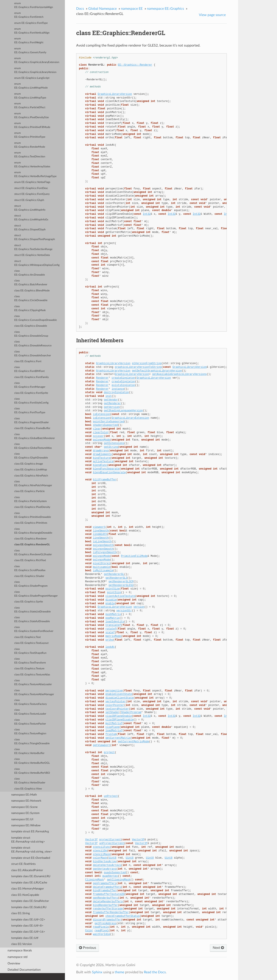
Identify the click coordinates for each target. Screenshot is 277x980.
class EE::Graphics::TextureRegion (30, 732)
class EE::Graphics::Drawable (31, 326)
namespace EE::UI (22, 819)
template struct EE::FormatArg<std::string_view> (32, 850)
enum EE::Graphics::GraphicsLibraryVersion (35, 70)
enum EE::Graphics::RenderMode (30, 145)
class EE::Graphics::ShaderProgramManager (36, 594)
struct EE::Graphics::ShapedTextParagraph (35, 237)
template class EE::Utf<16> (28, 932)
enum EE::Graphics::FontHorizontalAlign (34, 5)
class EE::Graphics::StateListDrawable (32, 610)
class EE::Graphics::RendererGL (32, 545)
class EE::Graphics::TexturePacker (30, 722)
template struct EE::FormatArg (30, 832)
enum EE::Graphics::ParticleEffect (30, 106)
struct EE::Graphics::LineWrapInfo (30, 208)
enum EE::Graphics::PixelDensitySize (31, 115)
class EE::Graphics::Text (27, 637)
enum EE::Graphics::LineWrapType (30, 96)
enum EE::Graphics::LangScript (32, 78)
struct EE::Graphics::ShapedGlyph (30, 228)
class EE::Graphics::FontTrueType (30, 411)
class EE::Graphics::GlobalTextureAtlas (33, 446)
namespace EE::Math (24, 795)
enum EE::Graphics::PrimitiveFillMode (32, 125)
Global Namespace (102, 9)
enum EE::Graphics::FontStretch (29, 15)
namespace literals (20, 950)
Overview (14, 963)
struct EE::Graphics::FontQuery (32, 194)
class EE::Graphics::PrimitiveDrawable (33, 515)
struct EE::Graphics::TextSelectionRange (33, 247)
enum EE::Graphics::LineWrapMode (31, 86)
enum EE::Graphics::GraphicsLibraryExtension (37, 60)
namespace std (18, 957)
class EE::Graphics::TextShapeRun (30, 651)
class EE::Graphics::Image (29, 464)
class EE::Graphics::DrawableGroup (31, 334)
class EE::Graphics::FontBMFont (29, 369)
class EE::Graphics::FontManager (30, 385)
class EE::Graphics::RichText (30, 560)
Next (218, 948)
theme (119, 972)
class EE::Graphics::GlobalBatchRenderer (35, 436)
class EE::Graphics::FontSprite (31, 393)
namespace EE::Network (26, 801)
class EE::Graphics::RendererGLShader (33, 553)
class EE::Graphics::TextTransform (30, 661)
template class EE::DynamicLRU (31, 876)
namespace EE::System (25, 813)
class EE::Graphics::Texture (29, 669)
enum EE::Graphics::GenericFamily (30, 51)
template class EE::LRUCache (29, 883)
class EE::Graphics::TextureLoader (30, 712)
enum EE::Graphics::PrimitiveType (30, 135)
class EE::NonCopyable (25, 895)
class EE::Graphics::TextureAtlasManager (34, 692)
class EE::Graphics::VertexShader (30, 781)
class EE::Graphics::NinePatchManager (33, 484)
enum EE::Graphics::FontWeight (29, 41)
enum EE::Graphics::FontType (31, 23)
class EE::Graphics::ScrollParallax (30, 568)
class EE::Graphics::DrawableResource (33, 344)
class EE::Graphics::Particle (29, 491)
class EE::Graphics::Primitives (31, 523)
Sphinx (97, 972)
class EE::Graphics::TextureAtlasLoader (33, 682)
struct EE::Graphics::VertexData (32, 255)
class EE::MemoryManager (28, 889)
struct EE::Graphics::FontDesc (31, 188)
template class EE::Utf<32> (28, 920)
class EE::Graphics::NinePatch (31, 476)
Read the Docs (155, 972)
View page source (212, 15)
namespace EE (132, 9)
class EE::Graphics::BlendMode (32, 291)
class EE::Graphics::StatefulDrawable (32, 619)
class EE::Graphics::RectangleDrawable (33, 531)
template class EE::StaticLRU (29, 907)
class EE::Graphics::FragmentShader (31, 421)
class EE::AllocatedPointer (27, 870)
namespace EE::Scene (24, 807)
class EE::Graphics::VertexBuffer (29, 751)
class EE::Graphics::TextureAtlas (32, 675)
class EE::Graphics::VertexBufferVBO (32, 771)
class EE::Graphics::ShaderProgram (31, 584)
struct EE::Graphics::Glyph (29, 200)
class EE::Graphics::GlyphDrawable (31, 456)
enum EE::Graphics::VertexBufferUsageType (35, 174)
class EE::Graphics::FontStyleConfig (31, 401)
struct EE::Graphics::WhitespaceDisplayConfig (37, 263)
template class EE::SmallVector (30, 901)
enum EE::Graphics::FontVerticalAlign (32, 31)
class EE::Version (22, 944)
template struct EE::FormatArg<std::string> (28, 840)
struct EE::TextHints (23, 864)
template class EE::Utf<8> (27, 926)
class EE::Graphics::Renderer (30, 539)
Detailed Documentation (24, 970)
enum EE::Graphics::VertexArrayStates (32, 165)
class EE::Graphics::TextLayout (31, 643)
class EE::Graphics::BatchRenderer (31, 283)
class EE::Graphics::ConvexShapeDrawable (35, 318)
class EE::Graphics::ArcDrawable (30, 273)
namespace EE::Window (26, 826)
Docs (80, 9)
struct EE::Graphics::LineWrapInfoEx (31, 218)
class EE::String (21, 913)
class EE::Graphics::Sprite (29, 602)
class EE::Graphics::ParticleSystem (31, 499)
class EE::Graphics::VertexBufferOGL (32, 761)
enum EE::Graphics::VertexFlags (32, 182)
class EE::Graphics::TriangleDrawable (32, 742)
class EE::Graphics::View (28, 789)
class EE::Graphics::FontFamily (31, 377)
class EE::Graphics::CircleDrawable (31, 298)
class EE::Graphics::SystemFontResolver (34, 629)
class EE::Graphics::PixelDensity (32, 507)
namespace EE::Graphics (165, 9)
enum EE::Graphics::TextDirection (30, 155)
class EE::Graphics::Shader (29, 576)
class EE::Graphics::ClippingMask (30, 308)
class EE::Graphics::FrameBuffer (32, 428)
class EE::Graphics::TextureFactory (31, 702)
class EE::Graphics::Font (28, 361)
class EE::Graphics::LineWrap (31, 470)
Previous (88, 948)
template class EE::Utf (25, 938)
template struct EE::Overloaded (31, 858)
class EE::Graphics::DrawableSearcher (33, 354)
